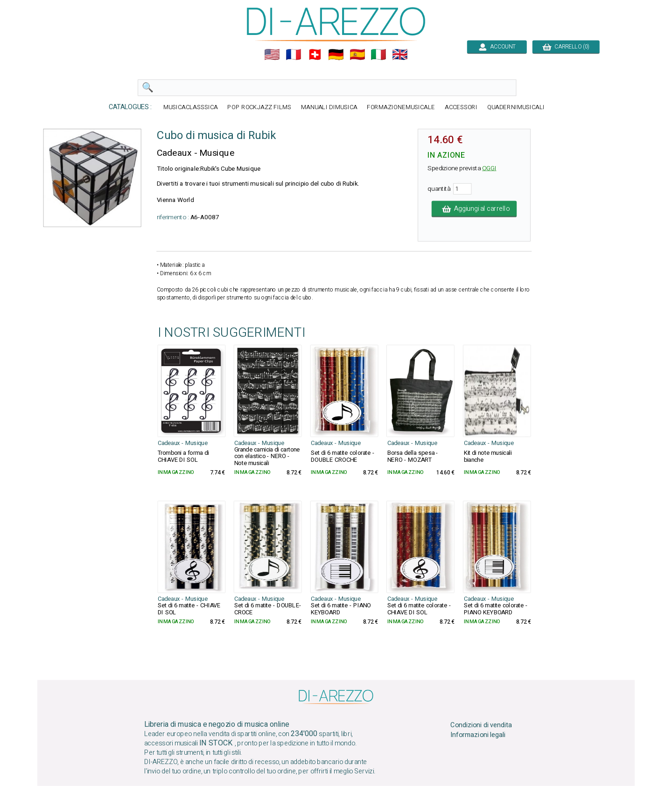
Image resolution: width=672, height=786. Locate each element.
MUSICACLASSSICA (191, 108)
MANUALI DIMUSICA (329, 108)
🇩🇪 (336, 55)
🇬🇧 (400, 55)
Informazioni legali (478, 735)
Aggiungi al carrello (474, 209)
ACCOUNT (497, 47)
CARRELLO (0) (566, 47)
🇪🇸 (357, 55)
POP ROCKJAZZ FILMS (259, 108)
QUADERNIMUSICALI (516, 108)
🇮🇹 (378, 55)
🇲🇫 (294, 55)
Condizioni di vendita (481, 725)
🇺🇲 (272, 55)
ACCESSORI (461, 108)
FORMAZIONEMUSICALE (401, 108)
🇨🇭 (315, 55)
